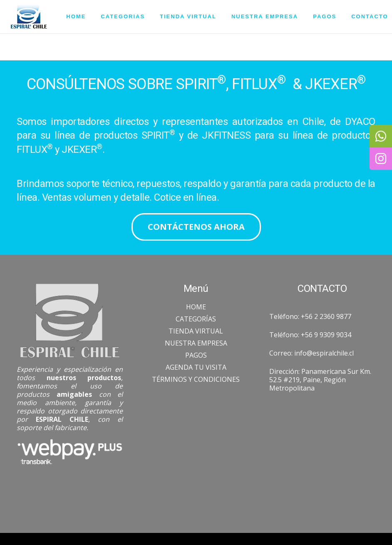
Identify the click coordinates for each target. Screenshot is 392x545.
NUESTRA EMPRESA (196, 343)
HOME (196, 307)
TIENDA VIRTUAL (196, 331)
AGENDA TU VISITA (196, 367)
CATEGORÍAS (196, 319)
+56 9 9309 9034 (326, 335)
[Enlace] (29, 17)
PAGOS (196, 355)
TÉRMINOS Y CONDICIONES (196, 379)
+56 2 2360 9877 (326, 316)
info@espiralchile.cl (324, 353)
